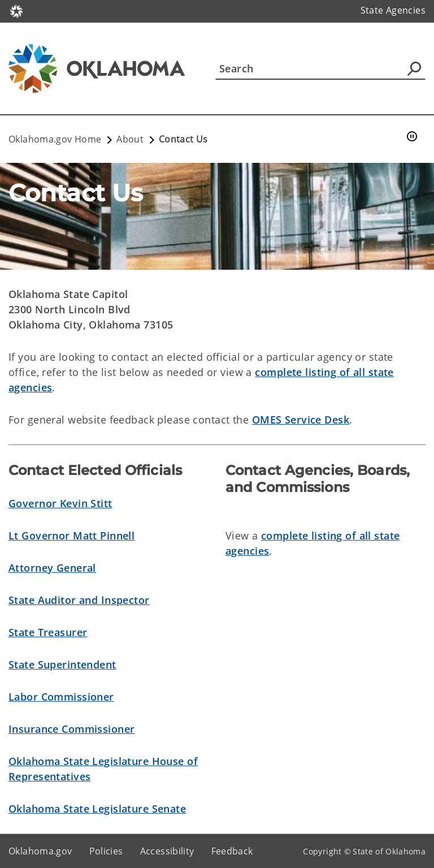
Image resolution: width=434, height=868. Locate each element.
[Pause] (412, 137)
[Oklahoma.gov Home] (16, 10)
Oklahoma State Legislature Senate (97, 809)
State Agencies (393, 10)
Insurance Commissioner (71, 729)
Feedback (232, 851)
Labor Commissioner (61, 697)
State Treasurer (48, 632)
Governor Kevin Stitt (60, 503)
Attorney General (52, 568)
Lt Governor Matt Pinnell (71, 536)
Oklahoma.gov (40, 851)
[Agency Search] (414, 68)
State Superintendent (62, 664)
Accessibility (167, 851)
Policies (106, 851)
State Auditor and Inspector (79, 600)
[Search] (320, 68)
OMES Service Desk (301, 420)
